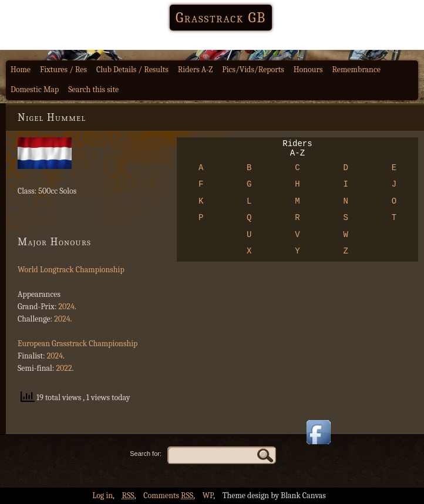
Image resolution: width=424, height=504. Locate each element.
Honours (308, 70)
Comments (168, 495)
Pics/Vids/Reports (253, 70)
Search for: (146, 454)
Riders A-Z (196, 70)
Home (21, 70)
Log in (102, 495)
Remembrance (356, 70)
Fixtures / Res (63, 70)
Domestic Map (35, 89)
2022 (64, 368)
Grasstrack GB (221, 18)
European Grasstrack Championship (78, 344)
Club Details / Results (132, 70)
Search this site (93, 89)
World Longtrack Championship (71, 270)
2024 (66, 307)
